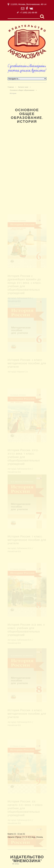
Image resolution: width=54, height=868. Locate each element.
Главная (11, 87)
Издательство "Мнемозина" (27, 859)
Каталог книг (23, 87)
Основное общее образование (22, 90)
